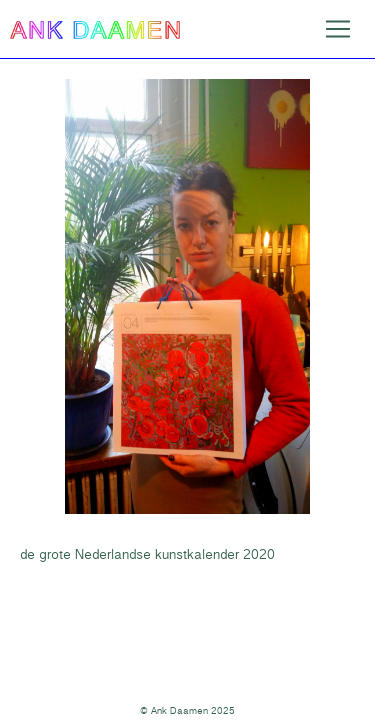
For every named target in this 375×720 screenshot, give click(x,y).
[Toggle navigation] (338, 29)
